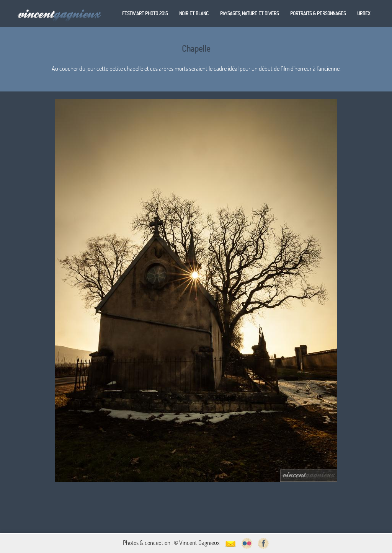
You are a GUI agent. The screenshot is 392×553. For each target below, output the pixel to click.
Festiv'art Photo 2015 (145, 13)
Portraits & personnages (318, 13)
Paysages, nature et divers (249, 13)
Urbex (364, 13)
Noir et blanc (194, 13)
